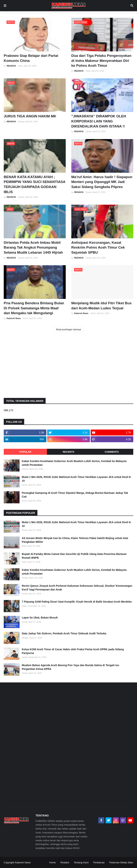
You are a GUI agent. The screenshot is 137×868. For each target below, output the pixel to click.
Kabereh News (23, 862)
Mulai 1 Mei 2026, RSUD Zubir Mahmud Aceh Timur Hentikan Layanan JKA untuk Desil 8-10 (77, 479)
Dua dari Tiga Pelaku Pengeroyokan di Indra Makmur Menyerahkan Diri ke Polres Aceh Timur (101, 61)
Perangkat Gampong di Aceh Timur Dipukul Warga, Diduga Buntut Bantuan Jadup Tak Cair (75, 495)
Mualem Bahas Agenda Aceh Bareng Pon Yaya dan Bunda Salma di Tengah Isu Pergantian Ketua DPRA (70, 667)
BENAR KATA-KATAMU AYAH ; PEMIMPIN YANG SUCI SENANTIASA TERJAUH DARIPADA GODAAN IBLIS (35, 184)
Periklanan (99, 862)
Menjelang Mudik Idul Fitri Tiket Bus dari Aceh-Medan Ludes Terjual (101, 306)
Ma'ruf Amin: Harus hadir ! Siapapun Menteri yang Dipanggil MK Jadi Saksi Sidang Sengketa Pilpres (102, 182)
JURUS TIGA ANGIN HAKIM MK (30, 116)
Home (53, 862)
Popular (25, 452)
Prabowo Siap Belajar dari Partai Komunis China (31, 58)
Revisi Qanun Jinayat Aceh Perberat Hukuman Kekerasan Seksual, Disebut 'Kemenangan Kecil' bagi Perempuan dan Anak (77, 588)
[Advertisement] (68, 365)
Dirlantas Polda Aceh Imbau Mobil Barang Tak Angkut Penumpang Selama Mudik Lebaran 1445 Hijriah (33, 247)
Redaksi (65, 862)
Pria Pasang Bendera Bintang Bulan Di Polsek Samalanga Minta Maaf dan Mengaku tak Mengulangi (34, 308)
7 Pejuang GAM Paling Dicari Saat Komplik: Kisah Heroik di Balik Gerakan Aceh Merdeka (77, 602)
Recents (68, 452)
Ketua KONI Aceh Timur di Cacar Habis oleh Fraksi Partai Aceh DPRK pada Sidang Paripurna (73, 651)
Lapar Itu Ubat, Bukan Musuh (40, 618)
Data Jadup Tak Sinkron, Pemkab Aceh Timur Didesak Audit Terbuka (64, 633)
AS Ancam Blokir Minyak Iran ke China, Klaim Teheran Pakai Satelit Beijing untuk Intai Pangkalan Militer (75, 540)
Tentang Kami (81, 862)
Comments (112, 452)
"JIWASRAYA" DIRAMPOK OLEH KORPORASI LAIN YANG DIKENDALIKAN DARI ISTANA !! (99, 121)
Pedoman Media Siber (121, 862)
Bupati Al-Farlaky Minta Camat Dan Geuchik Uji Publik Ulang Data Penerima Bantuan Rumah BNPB (74, 556)
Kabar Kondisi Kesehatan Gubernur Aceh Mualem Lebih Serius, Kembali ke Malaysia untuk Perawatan (74, 463)
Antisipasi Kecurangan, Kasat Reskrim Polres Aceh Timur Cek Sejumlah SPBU (98, 247)
